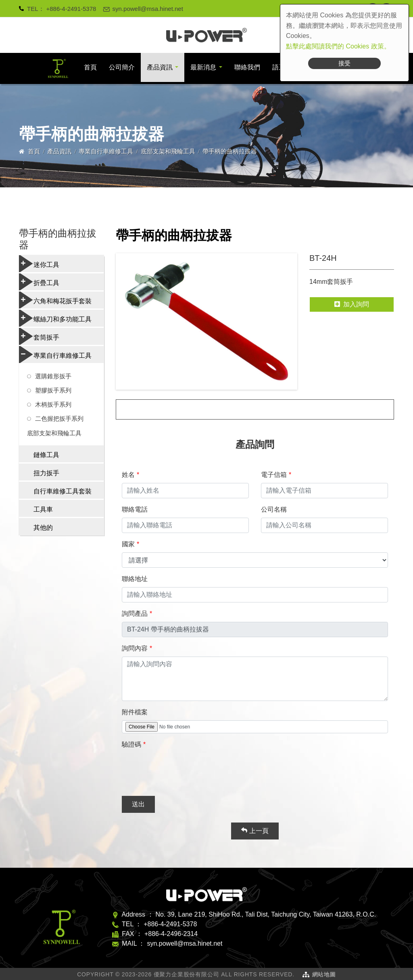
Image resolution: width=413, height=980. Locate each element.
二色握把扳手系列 (59, 419)
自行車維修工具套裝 (63, 491)
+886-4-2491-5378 (71, 9)
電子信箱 (274, 475)
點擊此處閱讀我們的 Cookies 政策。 (338, 46)
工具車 (43, 509)
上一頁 (255, 831)
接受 (344, 63)
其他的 (43, 528)
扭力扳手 (46, 473)
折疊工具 (39, 282)
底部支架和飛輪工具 (168, 151)
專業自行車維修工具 (106, 151)
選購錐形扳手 (53, 376)
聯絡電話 (135, 509)
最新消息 (203, 67)
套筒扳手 (39, 336)
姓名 (128, 475)
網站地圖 (324, 974)
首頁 (90, 67)
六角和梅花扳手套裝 (55, 300)
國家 (128, 544)
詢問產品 (135, 614)
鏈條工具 (46, 455)
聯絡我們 (247, 67)
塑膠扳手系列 (53, 390)
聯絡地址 (135, 579)
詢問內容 (135, 648)
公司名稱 (274, 509)
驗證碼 (131, 744)
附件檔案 (135, 712)
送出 (138, 804)
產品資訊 (160, 67)
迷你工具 (39, 264)
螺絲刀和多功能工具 (55, 318)
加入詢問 (352, 304)
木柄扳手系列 (53, 404)
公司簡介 (122, 67)
